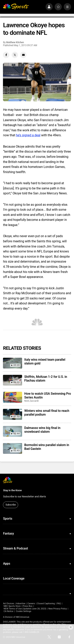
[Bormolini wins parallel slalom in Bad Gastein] (12, 448)
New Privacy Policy (58, 609)
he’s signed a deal (28, 135)
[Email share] (23, 55)
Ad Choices (8, 604)
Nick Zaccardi (31, 401)
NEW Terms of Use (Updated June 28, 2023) (25, 609)
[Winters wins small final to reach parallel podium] (12, 414)
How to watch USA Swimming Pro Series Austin (48, 396)
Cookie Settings (24, 611)
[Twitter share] (15, 55)
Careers (31, 604)
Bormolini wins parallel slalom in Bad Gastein (47, 447)
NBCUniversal (22, 617)
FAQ (59, 604)
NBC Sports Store (12, 606)
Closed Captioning (46, 604)
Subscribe (11, 505)
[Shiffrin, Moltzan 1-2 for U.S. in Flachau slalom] (12, 380)
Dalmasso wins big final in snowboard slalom (42, 430)
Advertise (21, 604)
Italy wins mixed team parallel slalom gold (45, 361)
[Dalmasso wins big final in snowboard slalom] (12, 431)
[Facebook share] (6, 55)
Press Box (28, 606)
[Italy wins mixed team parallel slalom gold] (12, 363)
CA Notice (8, 611)
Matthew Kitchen (15, 42)
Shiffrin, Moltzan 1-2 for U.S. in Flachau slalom (46, 379)
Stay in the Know (12, 490)
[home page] (16, 7)
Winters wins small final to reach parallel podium (47, 413)
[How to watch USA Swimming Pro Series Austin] (12, 397)
